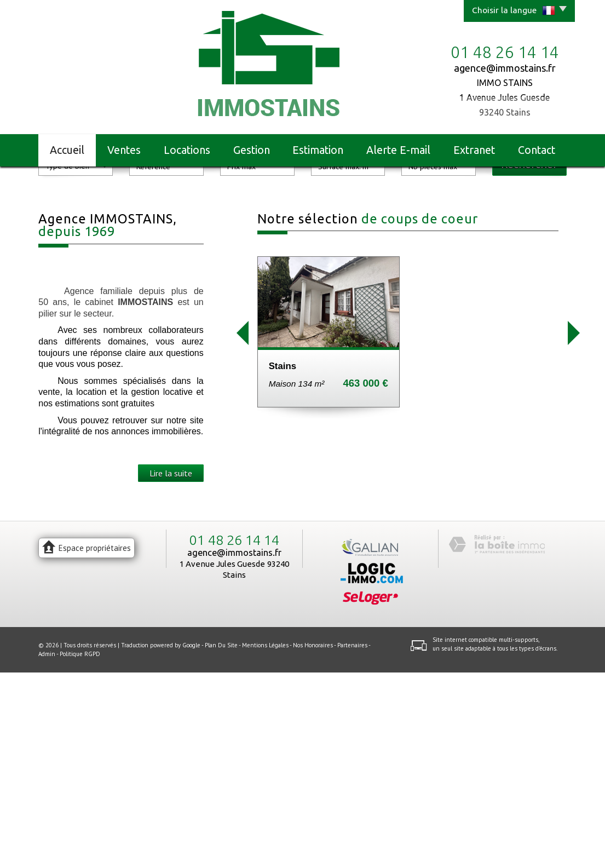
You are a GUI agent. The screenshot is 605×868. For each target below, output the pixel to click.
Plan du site (221, 841)
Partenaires (352, 841)
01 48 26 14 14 (234, 736)
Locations (187, 150)
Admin (47, 849)
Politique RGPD (80, 849)
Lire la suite (171, 669)
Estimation (318, 150)
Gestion (252, 150)
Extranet (474, 150)
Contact (537, 150)
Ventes (124, 150)
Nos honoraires (313, 841)
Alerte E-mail (398, 150)
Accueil (67, 150)
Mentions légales (265, 841)
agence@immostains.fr (505, 68)
